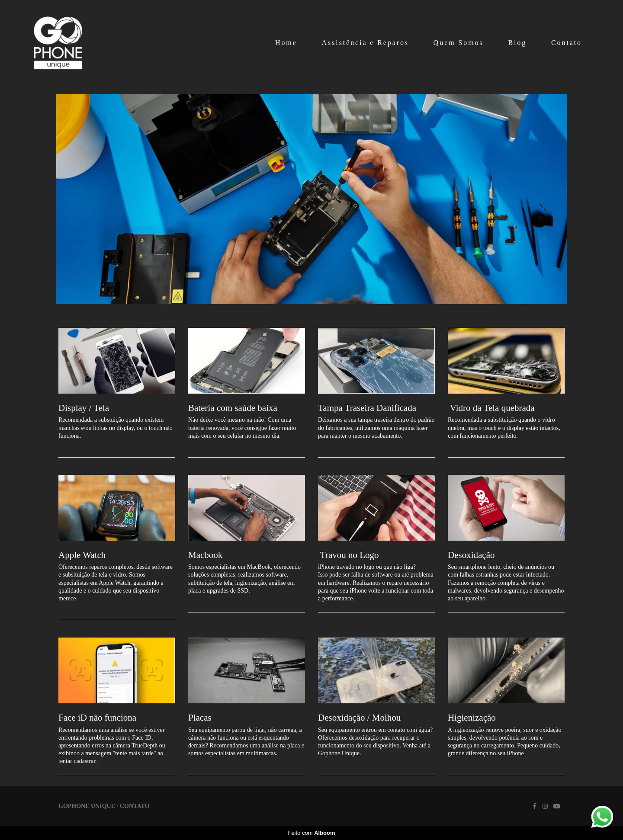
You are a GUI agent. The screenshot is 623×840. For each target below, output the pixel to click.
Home (286, 43)
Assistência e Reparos (365, 43)
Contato (567, 43)
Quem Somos (459, 43)
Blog (517, 43)
